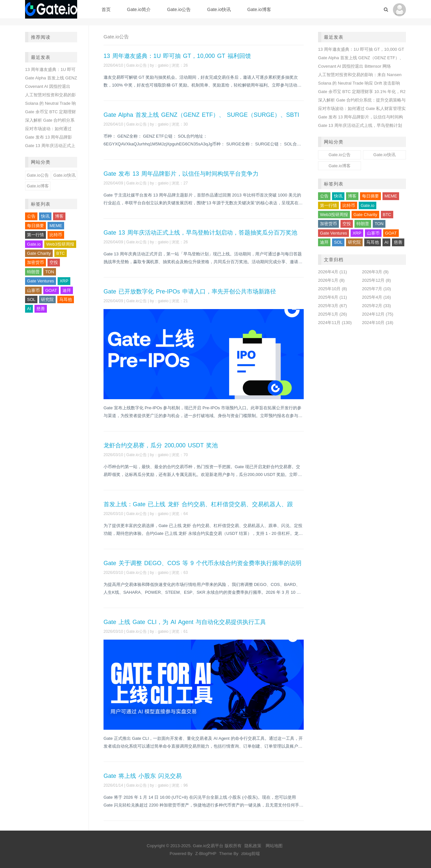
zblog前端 (250, 854)
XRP (64, 281)
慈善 (41, 309)
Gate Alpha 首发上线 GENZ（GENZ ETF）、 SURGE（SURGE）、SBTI (201, 115)
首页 (106, 9)
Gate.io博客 (259, 9)
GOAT (51, 290)
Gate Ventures (41, 281)
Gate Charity (39, 253)
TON (50, 272)
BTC (61, 253)
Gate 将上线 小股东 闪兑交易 (143, 776)
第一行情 (35, 235)
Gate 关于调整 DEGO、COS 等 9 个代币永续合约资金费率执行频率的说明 (202, 563)
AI (29, 309)
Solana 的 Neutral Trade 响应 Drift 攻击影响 (359, 83)
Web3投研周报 (60, 244)
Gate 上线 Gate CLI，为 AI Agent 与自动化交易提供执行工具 (185, 622)
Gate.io (34, 244)
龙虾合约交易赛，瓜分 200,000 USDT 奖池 (161, 445)
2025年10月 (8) (333, 289)
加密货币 (35, 262)
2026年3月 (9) (375, 272)
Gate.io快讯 (219, 9)
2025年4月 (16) (376, 297)
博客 (59, 216)
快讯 (45, 216)
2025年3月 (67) (333, 306)
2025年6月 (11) (333, 297)
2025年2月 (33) (376, 306)
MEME (56, 226)
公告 (31, 216)
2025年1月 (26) (333, 314)
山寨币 (33, 290)
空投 (54, 262)
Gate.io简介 (139, 9)
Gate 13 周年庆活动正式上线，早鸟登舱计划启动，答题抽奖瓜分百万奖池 (200, 233)
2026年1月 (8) (331, 280)
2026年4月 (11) (333, 272)
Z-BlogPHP (206, 854)
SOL (31, 299)
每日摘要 (35, 226)
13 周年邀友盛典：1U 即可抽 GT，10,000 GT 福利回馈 (177, 56)
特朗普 (33, 272)
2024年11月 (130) (335, 323)
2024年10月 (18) (378, 323)
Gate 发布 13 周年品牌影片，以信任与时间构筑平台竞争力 (181, 174)
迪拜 (67, 290)
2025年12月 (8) (376, 280)
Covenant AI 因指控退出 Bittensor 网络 (355, 66)
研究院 (47, 299)
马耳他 (66, 299)
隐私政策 (253, 846)
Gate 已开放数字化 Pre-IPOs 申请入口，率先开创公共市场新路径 (190, 292)
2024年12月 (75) (378, 314)
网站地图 (274, 846)
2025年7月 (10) (376, 289)
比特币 (56, 235)
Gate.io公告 (179, 9)
